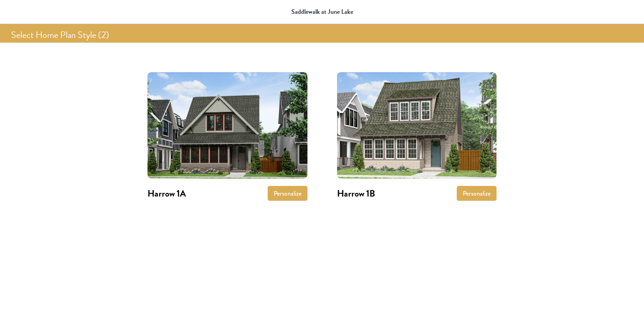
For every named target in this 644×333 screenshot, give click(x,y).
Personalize (288, 193)
